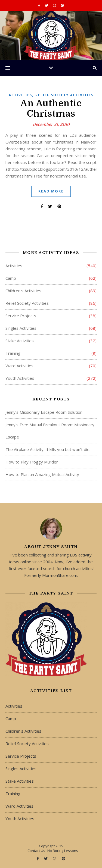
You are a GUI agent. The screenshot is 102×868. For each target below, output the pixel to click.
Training (13, 353)
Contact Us (36, 851)
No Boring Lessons (63, 851)
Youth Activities (20, 378)
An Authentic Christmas (51, 108)
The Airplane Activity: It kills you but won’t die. (48, 449)
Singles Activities (21, 328)
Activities (20, 95)
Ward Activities (19, 366)
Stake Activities (20, 341)
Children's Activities (23, 291)
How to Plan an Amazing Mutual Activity (42, 474)
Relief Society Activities (64, 95)
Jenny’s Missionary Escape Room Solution (44, 412)
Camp (11, 278)
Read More (51, 191)
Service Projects (21, 316)
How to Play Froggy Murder (32, 462)
